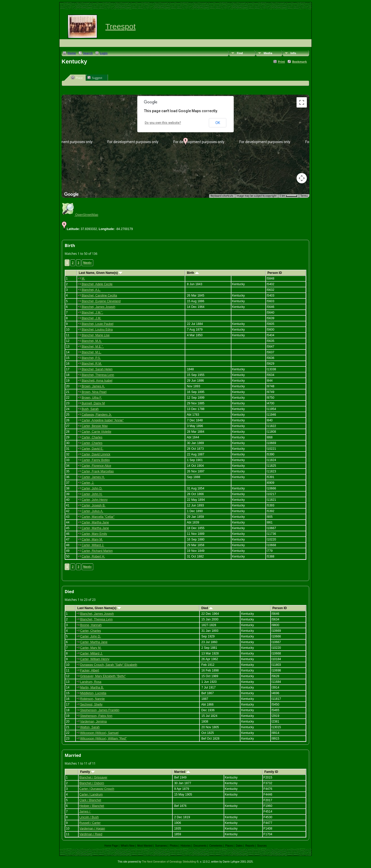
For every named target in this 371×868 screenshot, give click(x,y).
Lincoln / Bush (89, 817)
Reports (250, 846)
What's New (128, 846)
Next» (87, 263)
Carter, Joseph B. (94, 505)
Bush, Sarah (90, 409)
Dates (239, 846)
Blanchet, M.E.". (93, 347)
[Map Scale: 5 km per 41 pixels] (288, 196)
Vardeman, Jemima (93, 722)
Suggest (95, 78)
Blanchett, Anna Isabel (97, 381)
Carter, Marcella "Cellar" (98, 517)
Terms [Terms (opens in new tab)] (304, 196)
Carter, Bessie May (95, 426)
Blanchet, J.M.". (92, 313)
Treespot (120, 26)
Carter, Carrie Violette (96, 432)
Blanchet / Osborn (92, 783)
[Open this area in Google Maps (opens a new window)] (71, 194)
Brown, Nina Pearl (94, 392)
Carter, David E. (93, 449)
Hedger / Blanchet (92, 806)
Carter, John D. (92, 488)
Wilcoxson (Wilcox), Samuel (99, 733)
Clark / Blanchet (90, 800)
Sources (262, 846)
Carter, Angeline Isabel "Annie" (103, 420)
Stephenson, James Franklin (100, 710)
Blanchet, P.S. (91, 358)
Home (72, 53)
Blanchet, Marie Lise (96, 335)
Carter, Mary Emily (94, 534)
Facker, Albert (90, 670)
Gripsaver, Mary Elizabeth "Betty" (103, 676)
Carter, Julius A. (92, 511)
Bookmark (300, 62)
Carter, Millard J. (93, 545)
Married (182, 772)
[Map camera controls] (302, 178)
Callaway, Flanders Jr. (97, 415)
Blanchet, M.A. (92, 341)
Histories (186, 846)
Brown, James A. (93, 386)
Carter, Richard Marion (97, 551)
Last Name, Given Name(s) (101, 273)
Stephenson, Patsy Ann (96, 716)
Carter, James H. (93, 477)
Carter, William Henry (95, 659)
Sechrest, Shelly (91, 705)
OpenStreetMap (80, 215)
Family (87, 772)
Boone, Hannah (91, 625)
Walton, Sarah (90, 727)
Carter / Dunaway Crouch (97, 789)
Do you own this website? (163, 123)
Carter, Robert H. (93, 556)
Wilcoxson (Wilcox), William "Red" (103, 739)
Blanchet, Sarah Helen (97, 369)
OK (218, 123)
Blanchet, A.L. (91, 290)
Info (293, 53)
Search (88, 53)
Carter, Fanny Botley (96, 460)
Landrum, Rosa (91, 682)
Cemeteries (216, 846)
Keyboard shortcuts (222, 196)
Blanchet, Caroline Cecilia (99, 296)
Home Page (111, 846)
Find (240, 53)
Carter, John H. (92, 494)
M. (83, 279)
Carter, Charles (92, 437)
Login (104, 53)
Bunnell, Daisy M (93, 403)
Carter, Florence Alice (96, 466)
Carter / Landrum (91, 795)
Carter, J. (88, 483)
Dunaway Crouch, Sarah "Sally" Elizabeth (109, 665)
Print (281, 62)
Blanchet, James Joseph (99, 307)
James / (85, 812)
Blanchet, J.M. (91, 318)
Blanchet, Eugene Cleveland (101, 301)
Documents (200, 846)
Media (268, 53)
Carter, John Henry (95, 500)
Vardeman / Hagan (92, 829)
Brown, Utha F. (92, 398)
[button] (185, 142)
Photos (174, 846)
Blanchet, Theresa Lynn (98, 375)
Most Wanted (145, 846)
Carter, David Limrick (96, 454)
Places (229, 846)
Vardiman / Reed (91, 834)
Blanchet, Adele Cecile (97, 284)
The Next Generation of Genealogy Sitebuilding (169, 862)
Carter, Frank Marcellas (98, 471)
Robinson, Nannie (92, 699)
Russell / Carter (90, 823)
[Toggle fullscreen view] (302, 102)
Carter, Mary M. (92, 539)
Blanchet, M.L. (92, 352)
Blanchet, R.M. (92, 364)
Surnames (161, 846)
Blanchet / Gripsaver (93, 777)
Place (77, 78)
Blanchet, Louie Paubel (98, 324)
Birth (193, 273)
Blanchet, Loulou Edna (97, 330)
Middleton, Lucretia (93, 693)
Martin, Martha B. (92, 687)
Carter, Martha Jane (95, 522)
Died (207, 608)
